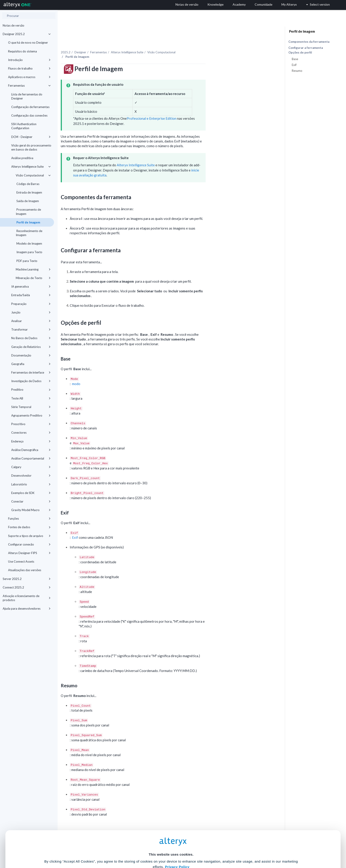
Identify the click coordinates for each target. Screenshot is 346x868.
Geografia (31, 364)
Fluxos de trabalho (29, 68)
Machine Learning (33, 269)
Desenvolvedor (31, 476)
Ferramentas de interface (31, 372)
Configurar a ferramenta (306, 48)
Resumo (297, 71)
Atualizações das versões (25, 570)
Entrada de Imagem (29, 192)
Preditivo (31, 390)
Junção (31, 312)
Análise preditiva (22, 158)
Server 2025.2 (27, 579)
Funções (29, 519)
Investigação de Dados (31, 381)
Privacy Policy (177, 822)
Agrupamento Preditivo (31, 415)
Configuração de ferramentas (30, 107)
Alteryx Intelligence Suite (31, 167)
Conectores (31, 433)
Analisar (31, 321)
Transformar (31, 329)
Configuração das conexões (29, 115)
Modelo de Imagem (29, 243)
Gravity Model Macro (31, 510)
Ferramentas (29, 86)
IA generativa (31, 286)
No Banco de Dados (31, 338)
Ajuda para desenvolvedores (27, 609)
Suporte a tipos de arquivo (29, 536)
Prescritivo (31, 424)
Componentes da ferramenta (309, 42)
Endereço (31, 441)
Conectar (31, 501)
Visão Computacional (33, 175)
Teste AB (31, 398)
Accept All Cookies (139, 848)
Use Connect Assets (21, 561)
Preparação (31, 304)
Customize (207, 848)
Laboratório (31, 484)
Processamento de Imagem (28, 212)
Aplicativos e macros (29, 77)
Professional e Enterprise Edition (197, 109)
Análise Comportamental (31, 458)
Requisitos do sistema (22, 51)
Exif (120, 528)
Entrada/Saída (31, 295)
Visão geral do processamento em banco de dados (31, 147)
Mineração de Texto (33, 278)
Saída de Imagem (27, 201)
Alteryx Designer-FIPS (29, 553)
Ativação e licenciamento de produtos (27, 598)
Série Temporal (31, 407)
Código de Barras (28, 184)
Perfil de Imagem (28, 222)
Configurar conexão (29, 544)
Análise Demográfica (31, 450)
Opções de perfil (300, 53)
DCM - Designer (31, 137)
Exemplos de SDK (31, 493)
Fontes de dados (29, 527)
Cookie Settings (171, 835)
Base (295, 59)
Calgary (31, 467)
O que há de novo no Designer (28, 43)
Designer (125, 43)
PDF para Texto (27, 261)
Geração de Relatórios (31, 347)
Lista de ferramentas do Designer (27, 96)
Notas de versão (13, 25)
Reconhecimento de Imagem (29, 233)
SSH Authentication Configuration (24, 126)
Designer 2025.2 (27, 34)
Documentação (31, 355)
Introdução (29, 60)
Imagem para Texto (29, 252)
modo (121, 374)
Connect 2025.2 (27, 587)
